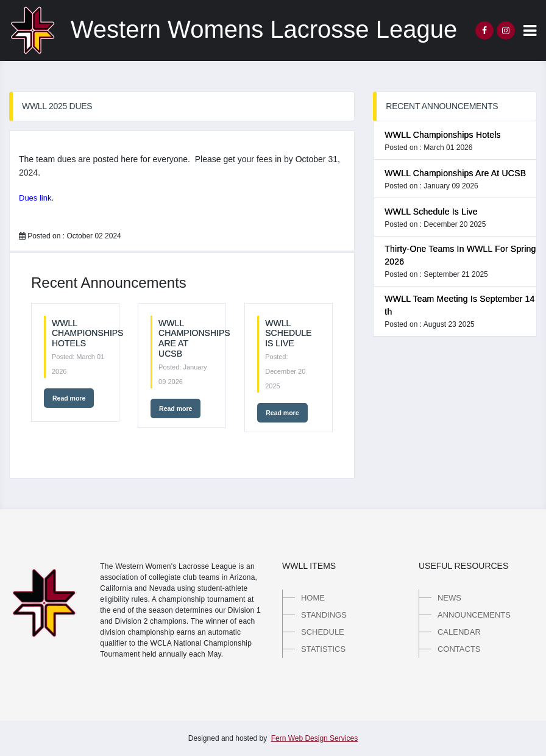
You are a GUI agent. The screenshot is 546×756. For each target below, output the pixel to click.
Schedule (323, 632)
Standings (324, 615)
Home (313, 598)
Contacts (459, 649)
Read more (69, 398)
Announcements (474, 615)
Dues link (35, 198)
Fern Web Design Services (315, 738)
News (449, 598)
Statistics (323, 649)
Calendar (459, 632)
